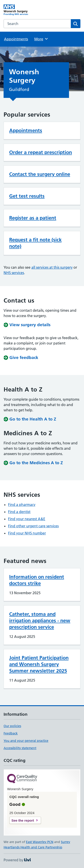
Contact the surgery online (40, 174)
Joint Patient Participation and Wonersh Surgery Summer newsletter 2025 (39, 664)
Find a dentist (19, 512)
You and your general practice (26, 741)
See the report (23, 820)
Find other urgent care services (33, 526)
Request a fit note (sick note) (35, 243)
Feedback (11, 733)
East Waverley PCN (40, 842)
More (41, 39)
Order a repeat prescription (41, 152)
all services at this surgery (52, 267)
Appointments (16, 39)
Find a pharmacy (22, 505)
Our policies (12, 726)
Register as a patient (33, 218)
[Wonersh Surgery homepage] (23, 10)
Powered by (17, 860)
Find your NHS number (27, 533)
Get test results (27, 196)
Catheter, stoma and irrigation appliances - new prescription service (40, 621)
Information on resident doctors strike (37, 580)
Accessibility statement (20, 748)
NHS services (14, 273)
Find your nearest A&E (27, 519)
